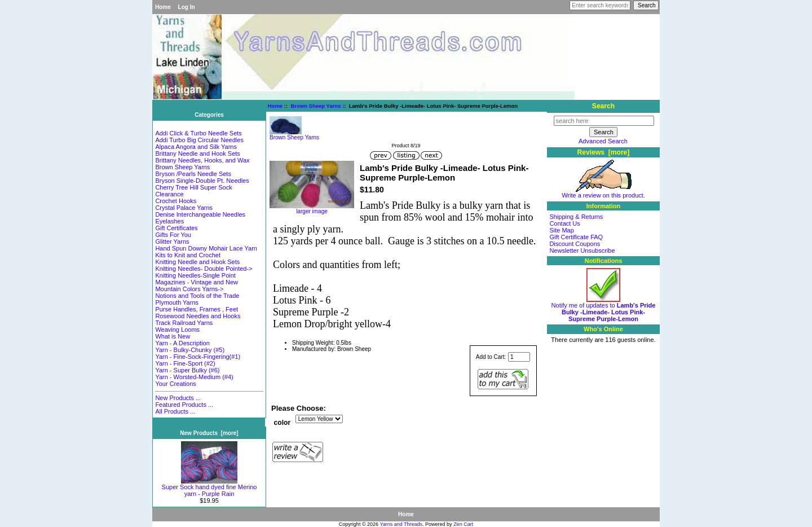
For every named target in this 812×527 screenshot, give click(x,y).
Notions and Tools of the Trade (197, 296)
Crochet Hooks (176, 201)
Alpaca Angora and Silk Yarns (196, 147)
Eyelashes (169, 221)
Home (163, 7)
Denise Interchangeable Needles (200, 214)
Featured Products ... (184, 405)
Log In (187, 7)
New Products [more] (209, 433)
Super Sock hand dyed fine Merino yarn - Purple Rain (209, 488)
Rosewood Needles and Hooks (198, 316)
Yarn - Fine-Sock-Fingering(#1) (198, 357)
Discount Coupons (575, 244)
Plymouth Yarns (177, 302)
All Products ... (175, 411)
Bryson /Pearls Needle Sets (193, 174)
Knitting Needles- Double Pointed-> (204, 269)
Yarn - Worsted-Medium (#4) (194, 377)
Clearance (169, 194)
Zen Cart (463, 524)
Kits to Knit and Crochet (188, 255)
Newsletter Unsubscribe (582, 251)
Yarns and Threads (401, 524)
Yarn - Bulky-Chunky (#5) (190, 350)
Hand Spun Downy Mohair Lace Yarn (206, 248)
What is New (173, 336)
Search (603, 106)
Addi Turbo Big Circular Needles (199, 140)
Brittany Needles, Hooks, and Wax (202, 160)
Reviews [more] (604, 152)
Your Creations (175, 384)
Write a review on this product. (603, 192)
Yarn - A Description (182, 343)
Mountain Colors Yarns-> (189, 289)
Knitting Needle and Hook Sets (197, 262)
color (283, 423)
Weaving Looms (177, 330)
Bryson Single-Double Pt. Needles (202, 181)
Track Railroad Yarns (184, 323)
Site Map (561, 230)
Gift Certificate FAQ (576, 237)
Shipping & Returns (576, 217)
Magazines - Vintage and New (197, 282)
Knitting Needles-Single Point (195, 275)
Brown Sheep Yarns (315, 106)
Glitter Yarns (172, 241)
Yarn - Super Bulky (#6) (187, 370)
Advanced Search (603, 141)
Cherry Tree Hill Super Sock (193, 187)
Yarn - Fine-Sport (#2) (185, 363)
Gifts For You (173, 235)
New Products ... (178, 398)
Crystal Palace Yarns (184, 208)
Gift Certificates (176, 228)
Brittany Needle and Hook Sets (197, 153)
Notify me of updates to (604, 309)
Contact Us (564, 223)
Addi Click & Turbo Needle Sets (198, 133)
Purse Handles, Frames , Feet (197, 309)
